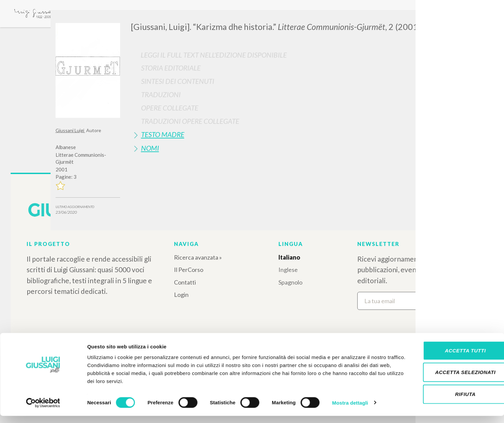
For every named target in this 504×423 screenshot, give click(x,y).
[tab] (290, 68)
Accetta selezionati (448, 380)
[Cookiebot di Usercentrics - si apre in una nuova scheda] (43, 410)
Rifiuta (448, 401)
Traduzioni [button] (161, 94)
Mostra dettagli (350, 410)
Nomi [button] (150, 148)
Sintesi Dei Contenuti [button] (178, 81)
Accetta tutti (448, 358)
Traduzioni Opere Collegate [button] (190, 121)
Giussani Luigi (70, 130)
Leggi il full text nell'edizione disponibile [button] (214, 55)
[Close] (444, 20)
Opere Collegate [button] (170, 108)
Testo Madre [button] (163, 134)
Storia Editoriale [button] (171, 68)
